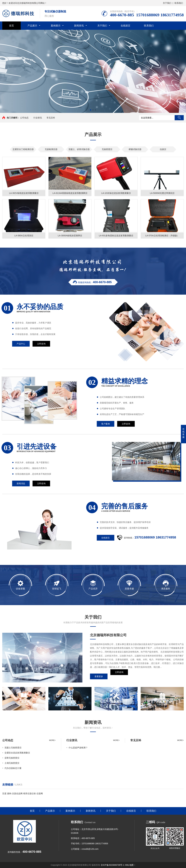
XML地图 (129, 865)
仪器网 (40, 794)
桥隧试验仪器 (135, 149)
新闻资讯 (79, 26)
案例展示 (56, 26)
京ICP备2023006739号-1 (113, 865)
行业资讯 (38, 118)
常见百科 (51, 118)
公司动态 (24, 118)
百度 (4, 794)
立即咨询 (119, 676)
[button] (91, 110)
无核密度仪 (107, 149)
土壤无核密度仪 (12, 763)
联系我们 (179, 3)
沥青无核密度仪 (12, 758)
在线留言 (126, 26)
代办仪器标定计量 (13, 768)
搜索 (179, 118)
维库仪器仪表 (29, 794)
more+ (52, 740)
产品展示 (32, 26)
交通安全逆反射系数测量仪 (17, 753)
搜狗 (9, 794)
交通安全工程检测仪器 (23, 149)
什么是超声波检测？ (78, 748)
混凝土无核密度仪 (13, 748)
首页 (11, 26)
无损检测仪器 (51, 149)
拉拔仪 (163, 149)
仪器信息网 (17, 794)
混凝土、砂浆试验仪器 (79, 149)
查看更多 (99, 676)
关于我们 (167, 3)
